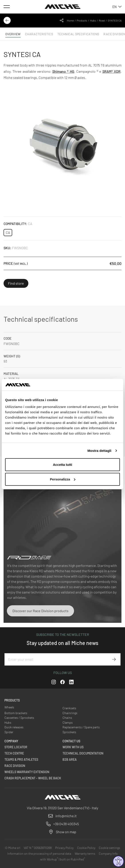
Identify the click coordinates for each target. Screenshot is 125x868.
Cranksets (69, 708)
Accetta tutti (63, 465)
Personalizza (63, 479)
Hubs (93, 20)
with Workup (49, 859)
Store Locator (16, 747)
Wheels (9, 707)
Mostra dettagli (99, 451)
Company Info (108, 853)
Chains (67, 718)
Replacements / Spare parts (81, 727)
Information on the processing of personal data (39, 853)
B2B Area (70, 759)
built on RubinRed (72, 859)
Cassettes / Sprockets (19, 718)
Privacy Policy (64, 848)
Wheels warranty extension (27, 772)
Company (11, 741)
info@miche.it (66, 816)
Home (70, 20)
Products (82, 20)
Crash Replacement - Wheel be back (33, 778)
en (117, 7)
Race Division (15, 766)
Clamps (68, 722)
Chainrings (70, 713)
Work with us (73, 747)
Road (102, 20)
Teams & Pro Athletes (21, 759)
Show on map (66, 832)
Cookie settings (109, 848)
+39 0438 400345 (66, 824)
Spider (9, 732)
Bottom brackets (16, 713)
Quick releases (14, 727)
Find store (16, 283)
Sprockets (69, 732)
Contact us (71, 741)
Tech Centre (14, 753)
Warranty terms (85, 853)
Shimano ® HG (63, 71)
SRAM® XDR (111, 71)
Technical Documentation (83, 753)
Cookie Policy (86, 848)
